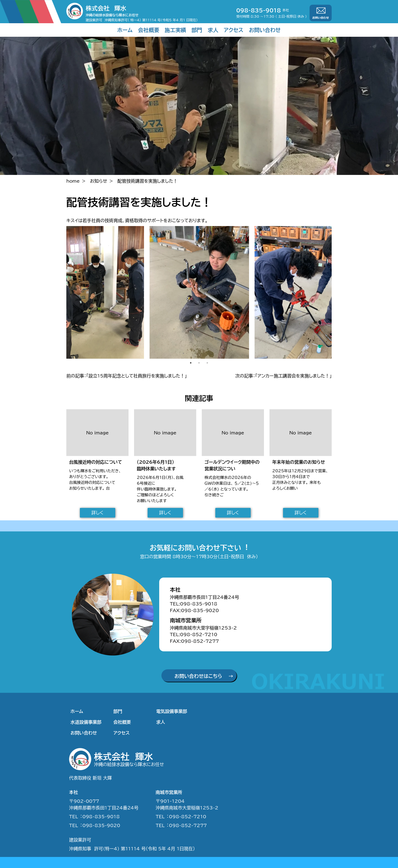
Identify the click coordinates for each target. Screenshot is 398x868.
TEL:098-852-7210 (193, 634)
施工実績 (175, 30)
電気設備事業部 (172, 711)
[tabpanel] (199, 292)
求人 (213, 30)
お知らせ (99, 181)
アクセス (234, 30)
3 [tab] (207, 363)
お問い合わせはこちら (198, 676)
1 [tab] (191, 363)
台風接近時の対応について (96, 462)
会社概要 (149, 30)
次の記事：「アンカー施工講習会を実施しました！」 (283, 376)
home (73, 181)
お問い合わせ (265, 30)
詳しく (97, 513)
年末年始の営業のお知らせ (299, 462)
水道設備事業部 (86, 722)
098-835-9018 (259, 10)
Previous (62, 292)
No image (98, 433)
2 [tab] (199, 363)
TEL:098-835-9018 (193, 604)
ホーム (125, 30)
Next (336, 292)
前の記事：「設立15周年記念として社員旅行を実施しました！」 (127, 376)
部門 (197, 30)
